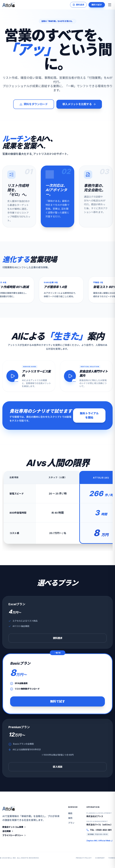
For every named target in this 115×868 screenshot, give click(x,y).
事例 (70, 820)
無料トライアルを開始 (89, 417)
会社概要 (8, 833)
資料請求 (78, 5)
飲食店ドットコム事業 (14, 829)
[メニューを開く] (110, 5)
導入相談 (58, 768)
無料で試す (97, 5)
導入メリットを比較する (79, 104)
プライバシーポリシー (14, 837)
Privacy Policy (84, 860)
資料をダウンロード (34, 104)
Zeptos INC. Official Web (100, 842)
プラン (71, 824)
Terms (112, 860)
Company (100, 860)
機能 (70, 815)
